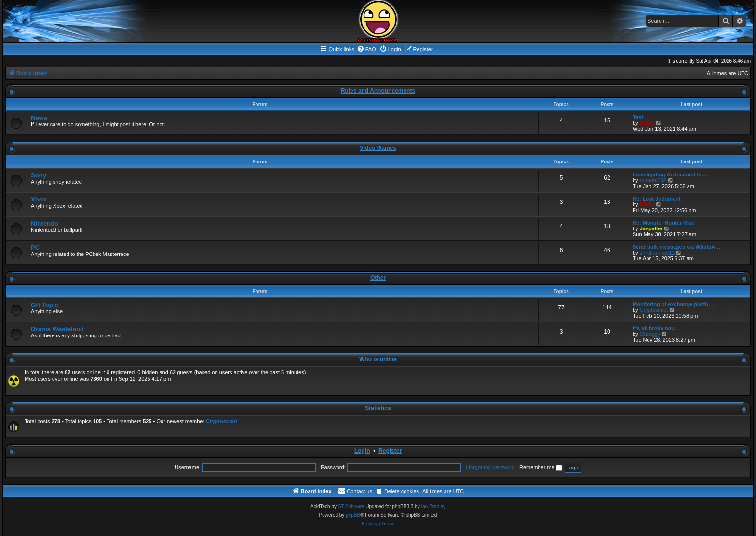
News (39, 118)
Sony (39, 175)
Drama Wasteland (57, 329)
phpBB (353, 515)
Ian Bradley (433, 506)
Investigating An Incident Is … (670, 174)
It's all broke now (654, 328)
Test (638, 117)
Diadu (647, 123)
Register (390, 451)
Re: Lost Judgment (657, 199)
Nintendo (45, 223)
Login (362, 451)
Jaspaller (651, 228)
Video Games (378, 148)
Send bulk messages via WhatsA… (676, 247)
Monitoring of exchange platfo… (673, 304)
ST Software (351, 506)
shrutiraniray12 (657, 253)
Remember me (541, 467)
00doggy (650, 334)
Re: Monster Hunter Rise (663, 223)
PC (35, 248)
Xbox (39, 199)
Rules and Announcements (378, 91)
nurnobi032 (653, 180)
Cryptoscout (654, 310)
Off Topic (45, 305)
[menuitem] (366, 49)
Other (378, 278)
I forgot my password (490, 467)
